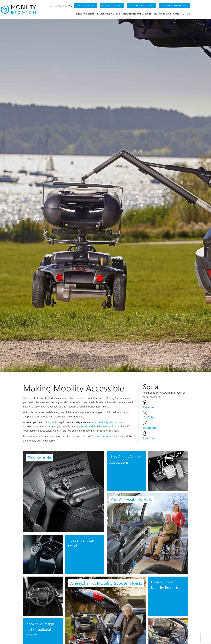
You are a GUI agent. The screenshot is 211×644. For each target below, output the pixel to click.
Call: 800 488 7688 (58, 6)
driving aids (50, 420)
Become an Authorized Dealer (173, 5)
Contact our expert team (105, 435)
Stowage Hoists (108, 13)
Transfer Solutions (137, 13)
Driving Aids (85, 13)
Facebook (149, 434)
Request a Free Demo (111, 5)
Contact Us (182, 13)
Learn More (162, 13)
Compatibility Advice (85, 5)
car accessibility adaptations (107, 420)
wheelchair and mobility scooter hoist (97, 425)
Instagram (149, 424)
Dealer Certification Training (141, 5)
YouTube (149, 413)
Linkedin (148, 403)
